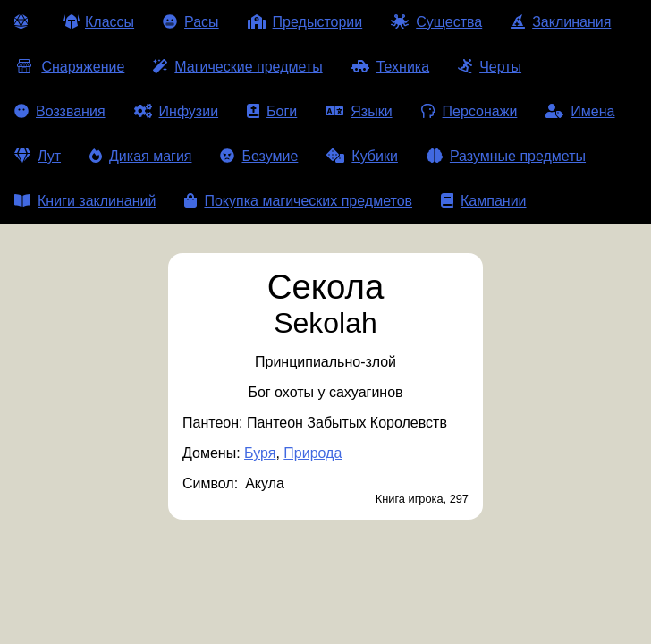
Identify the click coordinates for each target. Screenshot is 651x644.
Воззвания (60, 111)
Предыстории (305, 22)
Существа (436, 22)
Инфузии (177, 111)
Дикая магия (140, 156)
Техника (390, 67)
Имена (580, 111)
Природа (313, 453)
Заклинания (561, 22)
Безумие (259, 156)
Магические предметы (237, 67)
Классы (99, 22)
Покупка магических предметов (298, 201)
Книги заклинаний (85, 201)
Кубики (362, 156)
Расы (191, 22)
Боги (272, 111)
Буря (260, 453)
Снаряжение (69, 67)
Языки (359, 111)
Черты (490, 67)
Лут (38, 156)
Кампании (484, 201)
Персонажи (469, 111)
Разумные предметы (506, 156)
